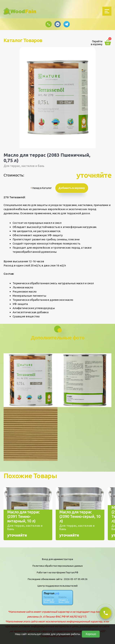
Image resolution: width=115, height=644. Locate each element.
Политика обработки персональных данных (58, 566)
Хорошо (91, 634)
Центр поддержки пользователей (57, 586)
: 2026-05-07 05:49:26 (75, 579)
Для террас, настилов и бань (24, 166)
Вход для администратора (57, 559)
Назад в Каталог (41, 188)
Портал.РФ (72, 572)
